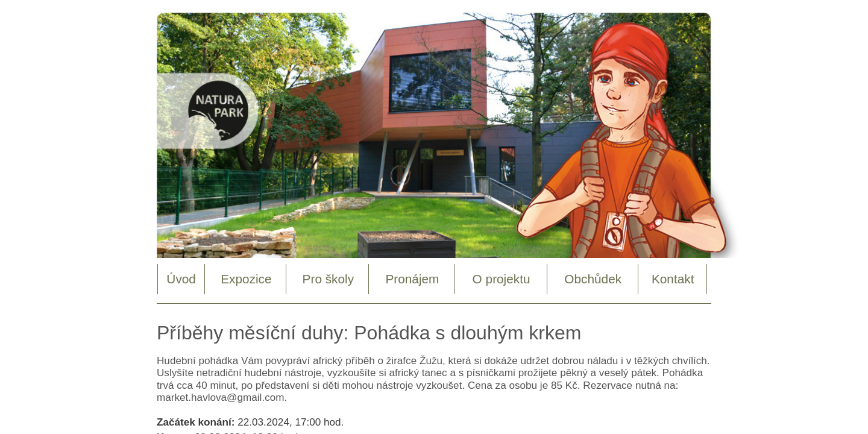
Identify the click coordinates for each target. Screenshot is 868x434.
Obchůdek (593, 279)
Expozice (246, 279)
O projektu (502, 279)
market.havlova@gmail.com (221, 397)
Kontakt (673, 279)
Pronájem (412, 279)
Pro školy (329, 279)
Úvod (181, 279)
